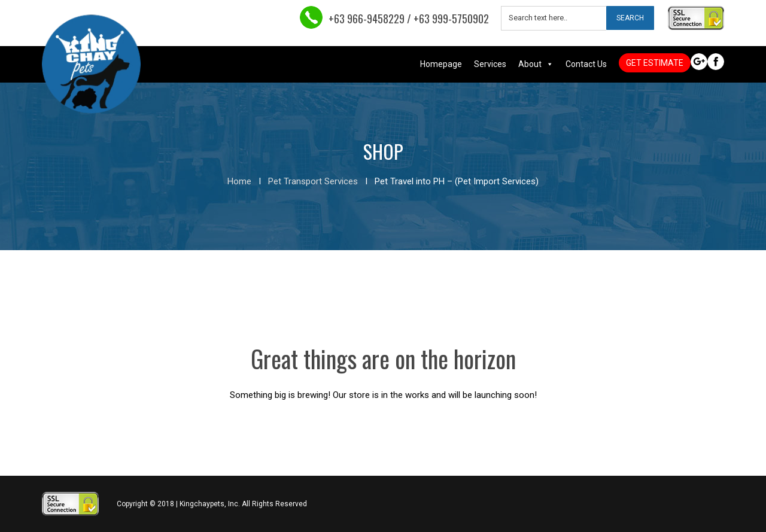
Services (490, 64)
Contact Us (586, 64)
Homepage (441, 64)
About (530, 64)
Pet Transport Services (313, 181)
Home (239, 181)
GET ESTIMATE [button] (655, 63)
